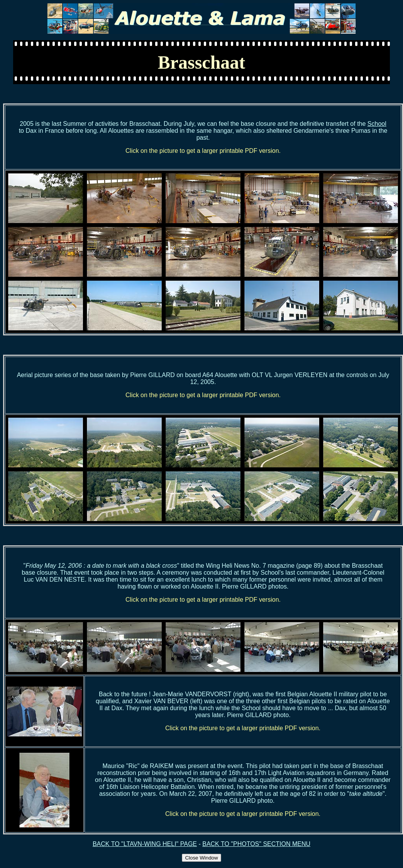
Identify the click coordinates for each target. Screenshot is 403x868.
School (377, 124)
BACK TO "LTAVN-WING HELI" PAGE (145, 844)
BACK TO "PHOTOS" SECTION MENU (256, 844)
